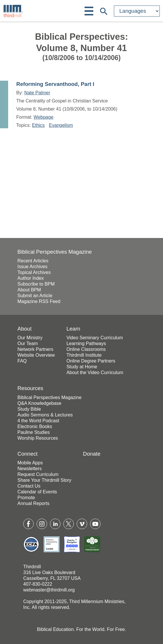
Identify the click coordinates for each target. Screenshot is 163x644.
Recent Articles (33, 261)
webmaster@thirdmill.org (49, 590)
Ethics (38, 125)
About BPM (29, 290)
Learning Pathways (86, 343)
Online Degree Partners (91, 361)
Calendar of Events (37, 492)
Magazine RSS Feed (39, 301)
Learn (74, 329)
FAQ (22, 361)
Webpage (44, 117)
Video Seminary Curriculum (95, 338)
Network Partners (35, 349)
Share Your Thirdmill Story (44, 480)
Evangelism (61, 125)
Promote (26, 498)
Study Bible (29, 409)
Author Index (31, 278)
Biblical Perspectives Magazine (55, 252)
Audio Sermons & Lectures (45, 415)
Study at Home (82, 367)
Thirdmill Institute (84, 355)
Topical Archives (34, 272)
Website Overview (36, 355)
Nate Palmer (37, 93)
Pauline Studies (34, 432)
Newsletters (30, 469)
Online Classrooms (86, 349)
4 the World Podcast (38, 421)
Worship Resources (38, 438)
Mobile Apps (30, 463)
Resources (30, 388)
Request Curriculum (38, 474)
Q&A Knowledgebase (39, 403)
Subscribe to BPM (36, 284)
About (25, 329)
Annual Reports (33, 503)
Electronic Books (35, 426)
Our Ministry (30, 338)
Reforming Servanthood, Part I (55, 84)
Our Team (28, 343)
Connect (27, 454)
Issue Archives (32, 267)
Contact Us (29, 486)
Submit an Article (35, 296)
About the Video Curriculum (95, 372)
